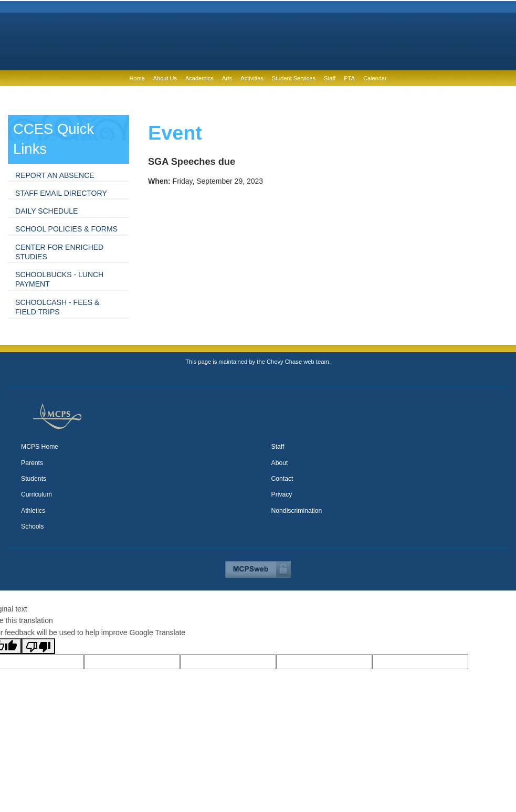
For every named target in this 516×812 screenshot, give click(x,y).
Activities (252, 78)
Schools (32, 526)
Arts (227, 78)
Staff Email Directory (61, 193)
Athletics (33, 511)
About (280, 463)
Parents (32, 463)
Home (137, 78)
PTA (349, 78)
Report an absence (55, 175)
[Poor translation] (38, 646)
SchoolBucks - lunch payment (59, 279)
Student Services (294, 78)
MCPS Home (40, 447)
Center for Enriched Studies (59, 252)
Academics (199, 78)
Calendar (375, 78)
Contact (282, 479)
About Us (165, 78)
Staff (330, 78)
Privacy (282, 494)
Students (34, 479)
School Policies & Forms (66, 229)
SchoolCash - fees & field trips (57, 307)
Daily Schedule (46, 211)
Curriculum (36, 494)
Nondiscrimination (297, 511)
